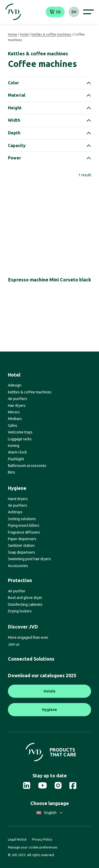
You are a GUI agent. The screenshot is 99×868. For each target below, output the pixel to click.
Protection (20, 580)
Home (13, 34)
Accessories (18, 566)
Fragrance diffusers (24, 532)
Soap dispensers (22, 552)
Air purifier (17, 591)
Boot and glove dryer (25, 598)
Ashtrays (15, 512)
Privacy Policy (42, 839)
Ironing (14, 446)
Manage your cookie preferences (33, 847)
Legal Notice (17, 839)
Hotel (24, 34)
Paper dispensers (22, 539)
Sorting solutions (22, 519)
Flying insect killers (24, 525)
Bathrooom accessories (27, 466)
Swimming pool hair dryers (29, 559)
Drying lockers (20, 611)
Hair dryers (17, 406)
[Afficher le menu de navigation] (88, 12)
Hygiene (17, 488)
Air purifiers (18, 399)
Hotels (49, 691)
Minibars (15, 419)
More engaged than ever (28, 637)
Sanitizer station (21, 545)
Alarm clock (17, 452)
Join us (14, 644)
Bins (11, 472)
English (49, 813)
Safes (13, 426)
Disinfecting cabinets (25, 604)
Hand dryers (18, 499)
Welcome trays (20, 432)
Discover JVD (23, 627)
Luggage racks (20, 439)
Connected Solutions (31, 659)
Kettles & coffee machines (51, 34)
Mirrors (14, 412)
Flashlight (16, 459)
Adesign (15, 385)
